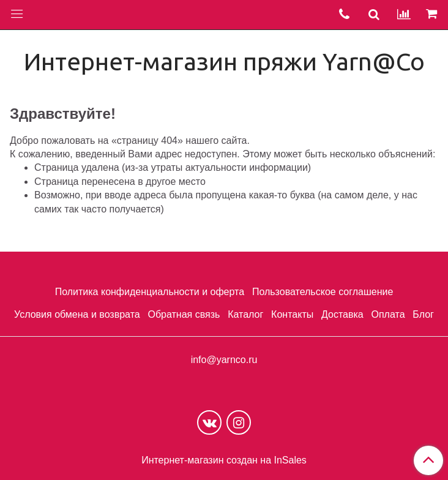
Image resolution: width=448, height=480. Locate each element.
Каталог (245, 314)
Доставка (342, 314)
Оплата (388, 314)
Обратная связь (184, 314)
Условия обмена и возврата (77, 314)
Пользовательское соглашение (323, 292)
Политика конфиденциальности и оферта (150, 292)
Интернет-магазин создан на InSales (224, 460)
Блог (423, 314)
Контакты (292, 314)
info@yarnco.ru (224, 360)
